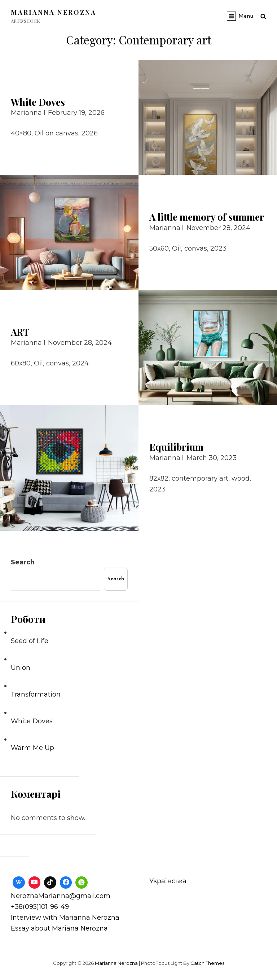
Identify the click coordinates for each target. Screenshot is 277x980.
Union (21, 668)
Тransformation (36, 694)
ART (20, 332)
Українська (168, 881)
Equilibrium (176, 447)
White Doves (38, 102)
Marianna (26, 113)
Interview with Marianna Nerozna (65, 918)
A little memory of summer (207, 217)
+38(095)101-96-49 (40, 907)
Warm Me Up (32, 748)
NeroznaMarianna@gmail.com (61, 896)
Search (23, 562)
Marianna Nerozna (54, 12)
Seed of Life (30, 641)
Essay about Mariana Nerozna (59, 928)
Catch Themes (207, 963)
